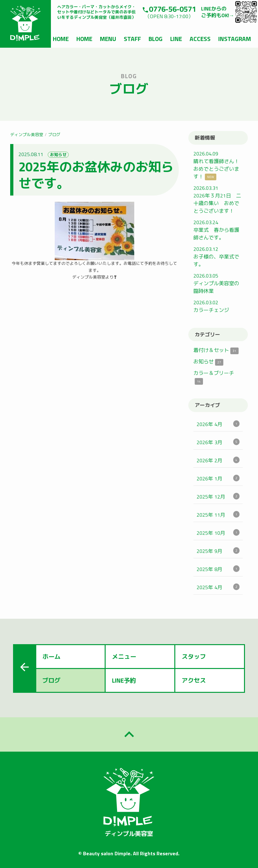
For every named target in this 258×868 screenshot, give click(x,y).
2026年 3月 (218, 442)
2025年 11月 (218, 515)
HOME (61, 39)
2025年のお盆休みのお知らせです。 (96, 175)
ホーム (51, 656)
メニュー (124, 656)
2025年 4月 (218, 587)
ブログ (54, 134)
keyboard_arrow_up (129, 734)
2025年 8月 (218, 569)
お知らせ (58, 155)
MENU (108, 39)
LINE (176, 39)
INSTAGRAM (235, 39)
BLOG (156, 39)
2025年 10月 (218, 533)
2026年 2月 (218, 460)
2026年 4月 (218, 424)
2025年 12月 (218, 497)
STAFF (132, 39)
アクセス (194, 680)
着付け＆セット (216, 350)
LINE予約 (124, 680)
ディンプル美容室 (27, 134)
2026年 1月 (218, 479)
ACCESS (200, 39)
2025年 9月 (218, 551)
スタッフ (194, 656)
